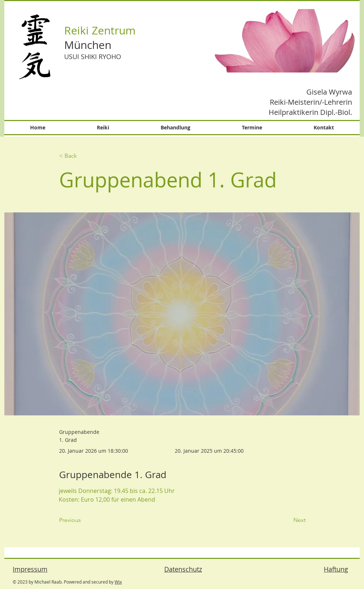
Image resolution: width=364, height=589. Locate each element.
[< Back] (83, 156)
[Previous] (83, 520)
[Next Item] (348, 41)
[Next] (288, 520)
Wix (118, 582)
